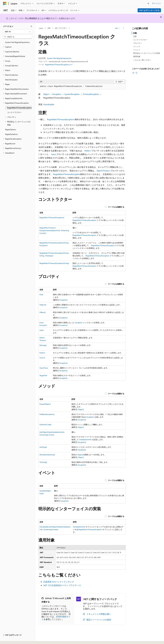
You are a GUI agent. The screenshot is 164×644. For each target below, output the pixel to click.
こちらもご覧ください (142, 60)
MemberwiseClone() (47, 455)
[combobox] (18, 32)
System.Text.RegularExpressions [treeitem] (17, 42)
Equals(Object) (45, 404)
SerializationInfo (85, 439)
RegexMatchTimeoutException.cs (58, 65)
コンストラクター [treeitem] (14, 112)
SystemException (72, 94)
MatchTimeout (103, 171)
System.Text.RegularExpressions (59, 58)
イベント (137, 50)
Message (43, 345)
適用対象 (137, 56)
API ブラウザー (61, 28)
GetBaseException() (47, 414)
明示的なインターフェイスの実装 (147, 53)
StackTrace (44, 368)
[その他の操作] (123, 28)
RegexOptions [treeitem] (11, 129)
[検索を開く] (148, 3)
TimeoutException (91, 94)
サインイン (156, 3)
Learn (41, 28)
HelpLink (43, 305)
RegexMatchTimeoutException (60, 119)
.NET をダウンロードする (149, 10)
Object (46, 94)
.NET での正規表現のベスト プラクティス (62, 585)
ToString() (43, 462)
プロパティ (138, 43)
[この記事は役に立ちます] (133, 73)
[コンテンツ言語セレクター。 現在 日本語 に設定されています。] (8, 639)
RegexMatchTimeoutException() (52, 217)
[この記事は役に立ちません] (136, 73)
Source (42, 358)
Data (41, 294)
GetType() (43, 447)
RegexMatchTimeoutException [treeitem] (19, 108)
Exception (57, 94)
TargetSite (43, 375)
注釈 (135, 36)
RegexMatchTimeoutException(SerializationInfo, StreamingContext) (54, 230)
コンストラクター (140, 40)
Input (53, 154)
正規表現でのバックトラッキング (59, 582)
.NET (49, 28)
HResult (42, 312)
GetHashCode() (45, 424)
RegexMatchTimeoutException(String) (54, 263)
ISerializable (49, 104)
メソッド (137, 46)
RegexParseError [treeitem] (11, 134)
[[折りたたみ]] (31, 26)
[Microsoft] (5, 3)
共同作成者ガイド (56, 618)
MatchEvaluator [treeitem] (11, 80)
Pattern (88, 151)
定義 (135, 33)
